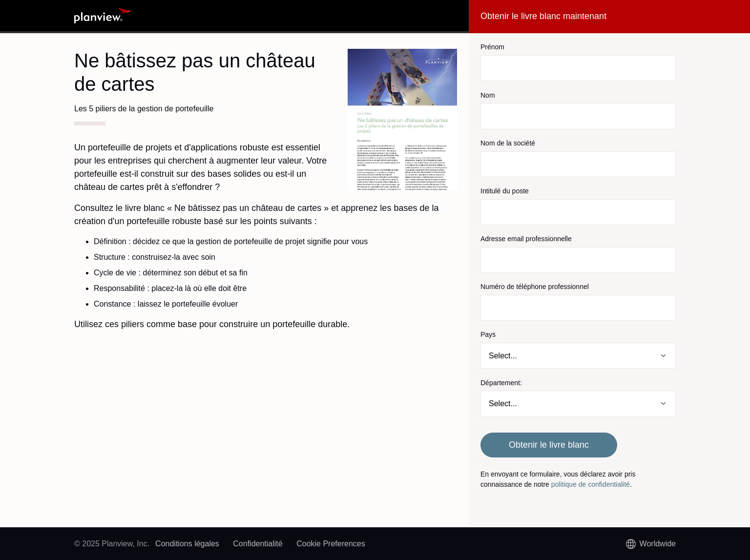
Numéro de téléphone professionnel (535, 287)
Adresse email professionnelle (526, 239)
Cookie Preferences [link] (331, 544)
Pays (488, 334)
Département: (501, 383)
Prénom (492, 47)
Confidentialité (258, 544)
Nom (488, 95)
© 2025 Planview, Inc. (112, 544)
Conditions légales (187, 544)
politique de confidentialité (591, 484)
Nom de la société (508, 143)
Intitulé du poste (505, 191)
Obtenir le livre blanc (549, 445)
